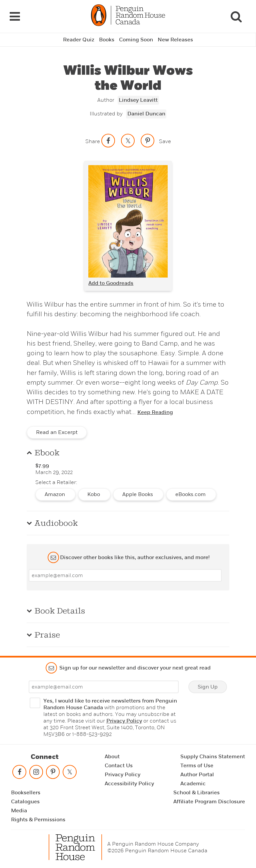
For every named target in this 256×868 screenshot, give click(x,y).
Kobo (94, 494)
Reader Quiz (79, 40)
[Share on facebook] (108, 141)
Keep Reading (155, 412)
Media (19, 811)
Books (107, 40)
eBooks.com (191, 494)
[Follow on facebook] (19, 773)
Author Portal (197, 775)
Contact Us (119, 766)
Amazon (55, 494)
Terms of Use (197, 766)
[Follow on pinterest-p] (53, 773)
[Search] (236, 16)
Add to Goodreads (111, 283)
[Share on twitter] (128, 141)
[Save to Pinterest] (148, 141)
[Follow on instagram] (36, 773)
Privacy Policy (124, 721)
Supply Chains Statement (213, 757)
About (112, 757)
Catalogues (25, 802)
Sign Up (208, 687)
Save (165, 141)
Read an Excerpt (57, 432)
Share (93, 141)
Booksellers (26, 793)
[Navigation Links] (15, 16)
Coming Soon (136, 40)
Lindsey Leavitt (138, 100)
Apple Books (138, 494)
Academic (193, 784)
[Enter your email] (125, 575)
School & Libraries (196, 793)
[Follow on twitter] (70, 773)
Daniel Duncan (146, 114)
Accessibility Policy (129, 784)
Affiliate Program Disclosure (209, 802)
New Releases (175, 40)
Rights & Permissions (38, 820)
